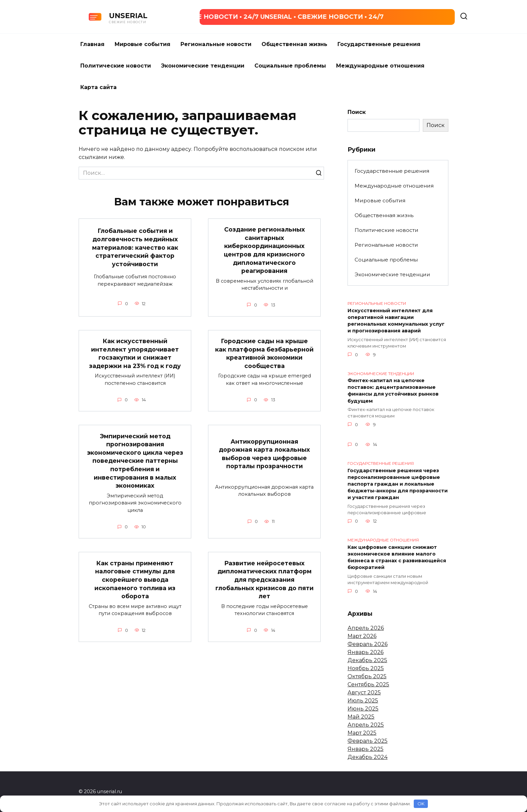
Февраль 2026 (368, 644)
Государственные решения (379, 44)
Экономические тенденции (203, 66)
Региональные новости (216, 44)
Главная (92, 44)
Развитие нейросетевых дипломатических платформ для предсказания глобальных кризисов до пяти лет (265, 579)
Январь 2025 (366, 749)
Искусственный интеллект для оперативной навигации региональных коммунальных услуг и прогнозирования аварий (396, 321)
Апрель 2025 (366, 725)
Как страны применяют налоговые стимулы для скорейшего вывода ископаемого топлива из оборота (135, 579)
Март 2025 (362, 733)
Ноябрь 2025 (366, 668)
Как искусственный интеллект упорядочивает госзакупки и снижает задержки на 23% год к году (135, 353)
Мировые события (143, 44)
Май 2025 (361, 717)
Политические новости (116, 66)
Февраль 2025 (368, 741)
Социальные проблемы (290, 66)
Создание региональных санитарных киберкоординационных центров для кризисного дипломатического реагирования (264, 250)
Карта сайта (98, 87)
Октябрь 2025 (367, 676)
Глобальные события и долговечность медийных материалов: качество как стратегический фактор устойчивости (135, 247)
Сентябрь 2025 (368, 684)
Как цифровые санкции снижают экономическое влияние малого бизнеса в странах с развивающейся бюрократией (397, 557)
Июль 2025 (363, 701)
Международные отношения (380, 66)
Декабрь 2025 (367, 660)
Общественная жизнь (294, 44)
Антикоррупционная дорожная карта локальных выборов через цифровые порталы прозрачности (264, 454)
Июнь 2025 (363, 709)
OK (421, 804)
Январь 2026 (366, 652)
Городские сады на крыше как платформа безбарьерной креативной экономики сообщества (264, 353)
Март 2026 (362, 636)
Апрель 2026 (366, 628)
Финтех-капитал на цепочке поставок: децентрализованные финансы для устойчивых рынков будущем (393, 391)
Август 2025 (364, 693)
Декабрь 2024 (368, 757)
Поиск (357, 112)
